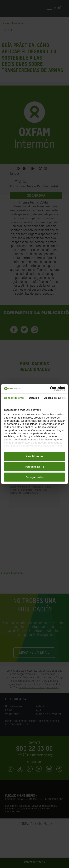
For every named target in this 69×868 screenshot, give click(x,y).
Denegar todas (34, 477)
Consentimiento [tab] (14, 398)
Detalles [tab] (34, 398)
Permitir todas (35, 456)
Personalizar (35, 467)
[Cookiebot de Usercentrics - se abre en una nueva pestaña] (50, 389)
